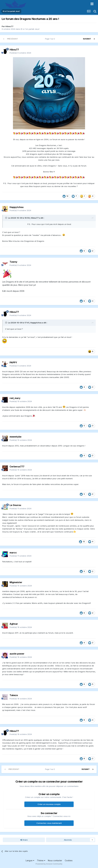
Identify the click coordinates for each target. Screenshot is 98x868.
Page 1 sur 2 (50, 39)
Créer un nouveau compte (49, 804)
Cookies (69, 860)
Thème (41, 860)
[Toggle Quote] (6, 218)
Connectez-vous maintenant (49, 823)
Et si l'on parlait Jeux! (30, 29)
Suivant (87, 39)
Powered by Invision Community (49, 864)
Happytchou (36, 323)
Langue (30, 860)
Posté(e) (20, 53)
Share (24, 840)
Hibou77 (9, 26)
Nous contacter (55, 860)
